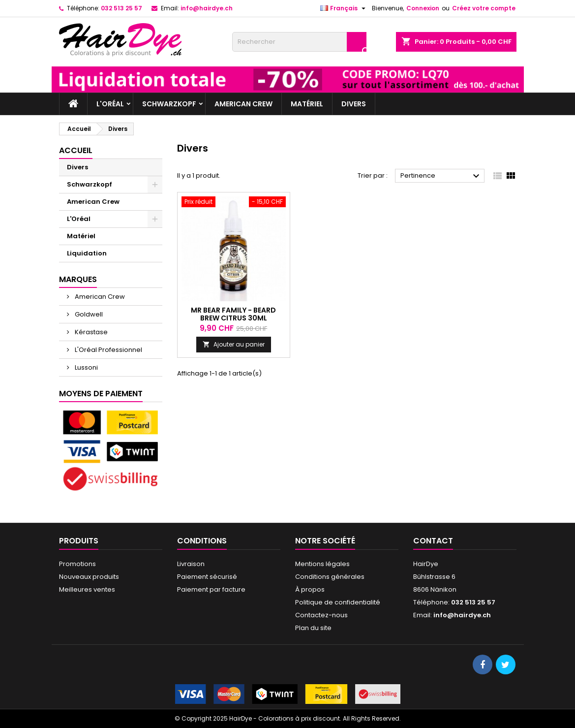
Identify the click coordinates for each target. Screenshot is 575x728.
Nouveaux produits (89, 577)
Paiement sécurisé (207, 577)
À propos (310, 589)
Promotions (77, 564)
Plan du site (313, 628)
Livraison (191, 564)
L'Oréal (110, 104)
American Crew (243, 104)
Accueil (76, 150)
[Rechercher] (299, 42)
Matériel (307, 104)
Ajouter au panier (234, 344)
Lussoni (86, 367)
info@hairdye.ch (207, 8)
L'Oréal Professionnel (108, 350)
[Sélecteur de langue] (344, 8)
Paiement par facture (211, 589)
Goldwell (88, 314)
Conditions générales (330, 577)
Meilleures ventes (87, 589)
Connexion (423, 8)
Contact (433, 541)
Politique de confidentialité (338, 602)
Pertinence (441, 176)
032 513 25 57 (121, 8)
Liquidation (87, 253)
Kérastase (91, 332)
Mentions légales (322, 564)
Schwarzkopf (169, 104)
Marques (78, 279)
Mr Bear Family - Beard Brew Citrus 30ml (233, 314)
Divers (354, 104)
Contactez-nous (321, 615)
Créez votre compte (484, 8)
